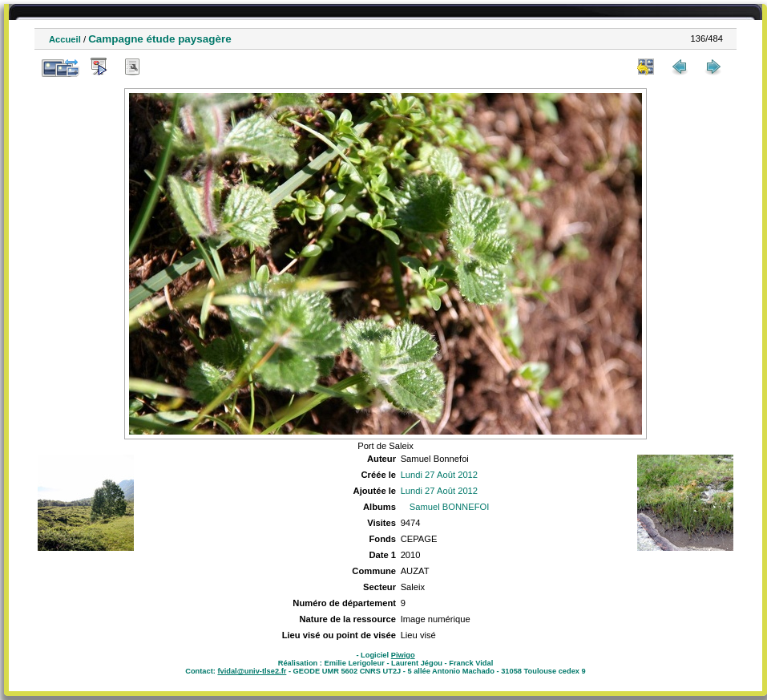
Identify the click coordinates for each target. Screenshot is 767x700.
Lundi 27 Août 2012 (439, 475)
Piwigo (403, 655)
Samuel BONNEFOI (449, 507)
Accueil (65, 39)
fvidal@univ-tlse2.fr (252, 671)
